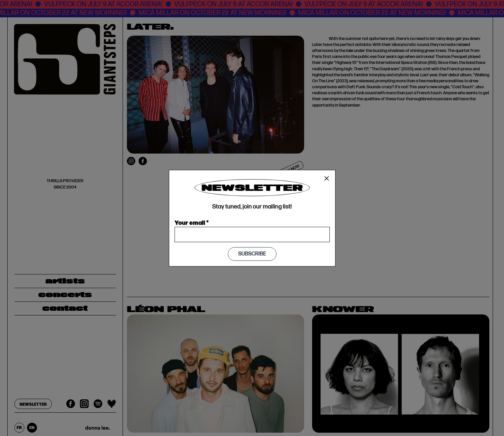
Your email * (192, 222)
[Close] (327, 179)
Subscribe (252, 254)
